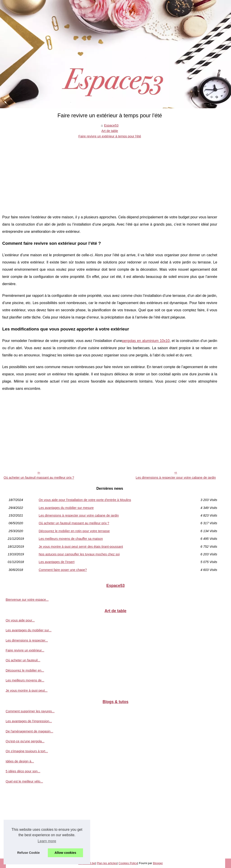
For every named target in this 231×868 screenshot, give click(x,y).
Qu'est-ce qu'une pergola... (25, 741)
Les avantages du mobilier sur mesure (66, 508)
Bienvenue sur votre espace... (27, 600)
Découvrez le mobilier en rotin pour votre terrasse (74, 531)
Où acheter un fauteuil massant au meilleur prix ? (39, 478)
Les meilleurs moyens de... (25, 680)
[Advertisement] (110, 173)
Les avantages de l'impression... (29, 721)
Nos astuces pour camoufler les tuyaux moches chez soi (79, 554)
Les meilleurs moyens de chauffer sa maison (71, 539)
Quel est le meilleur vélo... (24, 781)
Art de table (110, 131)
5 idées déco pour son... (23, 771)
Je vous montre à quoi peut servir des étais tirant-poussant (81, 547)
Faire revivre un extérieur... (25, 650)
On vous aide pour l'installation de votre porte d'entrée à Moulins (85, 500)
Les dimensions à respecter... (27, 640)
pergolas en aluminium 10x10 (146, 341)
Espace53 (111, 125)
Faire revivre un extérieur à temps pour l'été (110, 136)
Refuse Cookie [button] (28, 853)
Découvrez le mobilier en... (25, 670)
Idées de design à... (20, 761)
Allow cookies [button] (65, 853)
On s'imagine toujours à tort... (27, 751)
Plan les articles (107, 863)
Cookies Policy (128, 863)
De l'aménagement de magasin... (29, 731)
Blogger (158, 863)
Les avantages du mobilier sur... (29, 630)
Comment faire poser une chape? (63, 570)
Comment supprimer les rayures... (30, 711)
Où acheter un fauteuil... (23, 660)
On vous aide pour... (20, 620)
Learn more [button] (47, 841)
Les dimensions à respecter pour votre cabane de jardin (176, 478)
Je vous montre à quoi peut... (27, 690)
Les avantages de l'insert (57, 562)
